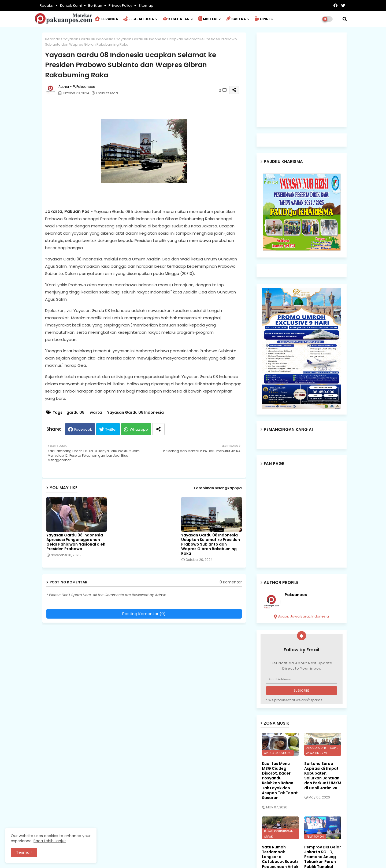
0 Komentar (231, 582)
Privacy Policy (121, 6)
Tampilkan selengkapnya (218, 488)
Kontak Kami (71, 6)
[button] (345, 19)
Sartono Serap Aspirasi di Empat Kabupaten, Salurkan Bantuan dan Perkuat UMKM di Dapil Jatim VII (323, 776)
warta (96, 413)
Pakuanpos (296, 595)
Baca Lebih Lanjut (50, 841)
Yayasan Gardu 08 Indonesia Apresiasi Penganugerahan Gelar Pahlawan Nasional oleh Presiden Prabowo (76, 542)
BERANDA (106, 19)
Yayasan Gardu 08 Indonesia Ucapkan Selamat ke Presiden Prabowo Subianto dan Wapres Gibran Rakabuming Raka (211, 544)
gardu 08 (75, 413)
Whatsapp (139, 429)
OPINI (262, 19)
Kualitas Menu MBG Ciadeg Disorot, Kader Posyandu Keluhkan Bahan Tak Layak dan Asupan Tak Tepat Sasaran (280, 781)
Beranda (53, 39)
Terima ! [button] (24, 852)
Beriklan (96, 6)
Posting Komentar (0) (144, 614)
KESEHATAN (176, 19)
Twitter (111, 429)
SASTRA (236, 19)
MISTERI (208, 19)
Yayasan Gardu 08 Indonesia (88, 39)
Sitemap (146, 6)
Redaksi (47, 6)
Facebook (83, 429)
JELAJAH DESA (139, 19)
